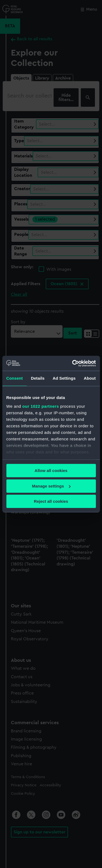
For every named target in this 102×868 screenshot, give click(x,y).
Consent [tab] (15, 378)
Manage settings (51, 486)
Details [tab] (38, 378)
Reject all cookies (51, 501)
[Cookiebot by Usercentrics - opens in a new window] (73, 363)
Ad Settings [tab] (64, 378)
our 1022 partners (41, 406)
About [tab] (90, 378)
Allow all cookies (51, 470)
